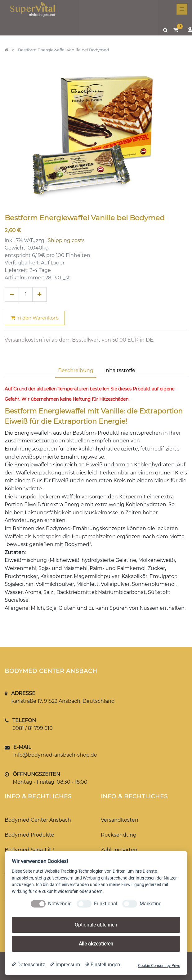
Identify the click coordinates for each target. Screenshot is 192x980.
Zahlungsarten (119, 850)
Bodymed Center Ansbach (38, 820)
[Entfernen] (12, 294)
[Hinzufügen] (39, 294)
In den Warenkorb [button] (35, 318)
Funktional (106, 904)
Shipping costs (66, 240)
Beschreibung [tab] (76, 370)
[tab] (120, 371)
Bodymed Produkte (29, 835)
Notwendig (60, 904)
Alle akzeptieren (96, 944)
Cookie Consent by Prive (159, 966)
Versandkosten (120, 820)
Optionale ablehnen (96, 925)
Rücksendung (119, 835)
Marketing (151, 904)
